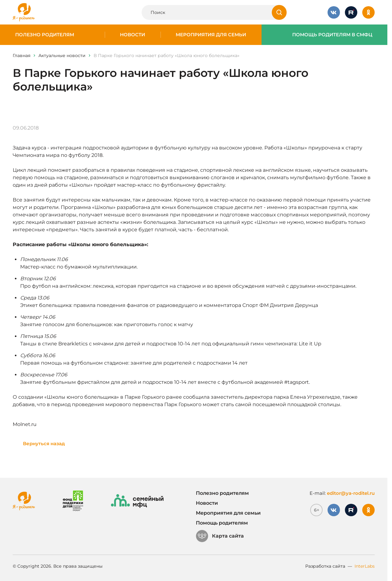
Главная (22, 55)
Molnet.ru (25, 424)
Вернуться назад (44, 444)
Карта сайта (220, 536)
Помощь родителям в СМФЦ (332, 35)
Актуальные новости (62, 55)
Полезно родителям (45, 35)
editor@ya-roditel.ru (351, 493)
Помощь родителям (222, 523)
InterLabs (365, 566)
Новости (132, 35)
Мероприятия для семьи (211, 35)
